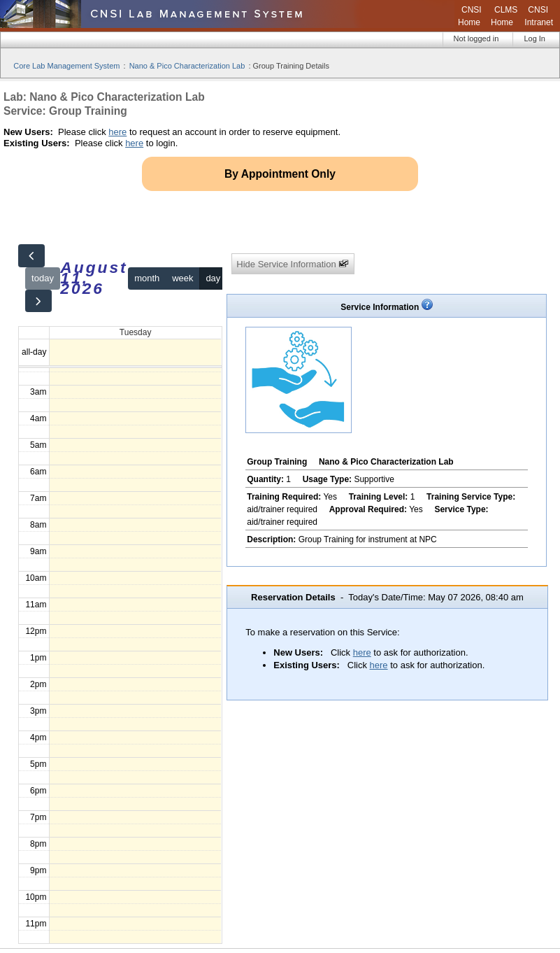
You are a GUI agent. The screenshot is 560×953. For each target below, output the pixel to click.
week (182, 278)
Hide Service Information (293, 264)
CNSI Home (470, 16)
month (147, 278)
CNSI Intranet (539, 16)
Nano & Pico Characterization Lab (187, 66)
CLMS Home (504, 16)
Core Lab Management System (66, 66)
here (117, 132)
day (213, 278)
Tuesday (136, 332)
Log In (534, 38)
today (43, 278)
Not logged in (476, 38)
